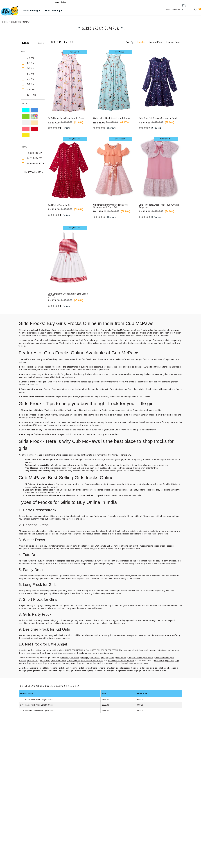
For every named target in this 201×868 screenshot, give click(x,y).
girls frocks (95, 658)
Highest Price (173, 42)
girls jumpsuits (107, 658)
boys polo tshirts (113, 663)
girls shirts (148, 658)
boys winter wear (35, 663)
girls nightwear (74, 661)
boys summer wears (52, 663)
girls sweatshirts (162, 658)
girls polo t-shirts (135, 658)
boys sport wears (85, 663)
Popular (141, 42)
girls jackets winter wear (92, 661)
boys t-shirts (99, 663)
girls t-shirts (120, 658)
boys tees (170, 661)
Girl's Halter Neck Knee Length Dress (36, 700)
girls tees (64, 658)
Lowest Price (156, 42)
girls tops (84, 658)
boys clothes (127, 663)
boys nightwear (69, 663)
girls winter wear (58, 661)
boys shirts (159, 661)
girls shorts (32, 661)
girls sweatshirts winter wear (121, 661)
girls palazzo (44, 661)
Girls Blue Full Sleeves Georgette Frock (37, 710)
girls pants (74, 658)
